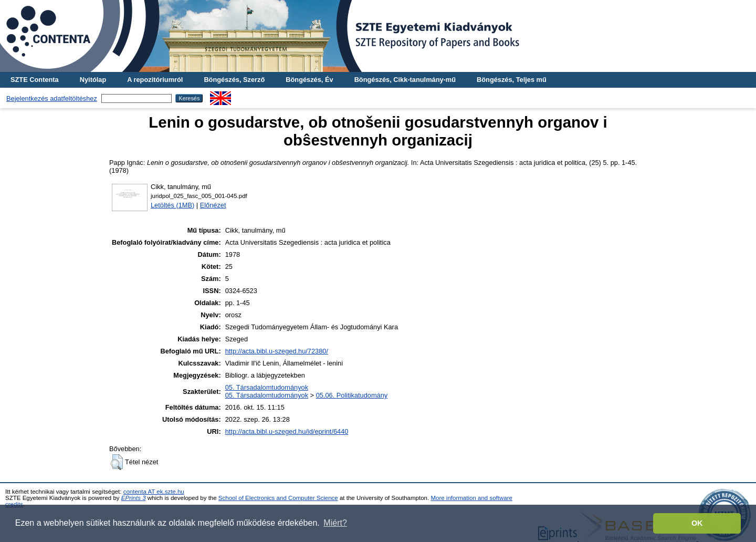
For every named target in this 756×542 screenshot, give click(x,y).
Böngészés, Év (309, 80)
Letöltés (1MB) (172, 205)
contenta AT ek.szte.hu (154, 492)
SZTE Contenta (35, 80)
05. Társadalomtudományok (267, 387)
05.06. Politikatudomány (352, 395)
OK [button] (697, 523)
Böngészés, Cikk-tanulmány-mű (405, 80)
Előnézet (213, 205)
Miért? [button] (335, 523)
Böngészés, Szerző (234, 80)
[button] (117, 462)
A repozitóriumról (155, 80)
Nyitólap (93, 80)
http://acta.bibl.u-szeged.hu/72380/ (277, 351)
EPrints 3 (134, 498)
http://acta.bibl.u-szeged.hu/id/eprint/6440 (287, 431)
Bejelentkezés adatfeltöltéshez (52, 98)
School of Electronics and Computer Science (278, 498)
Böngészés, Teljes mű (512, 80)
